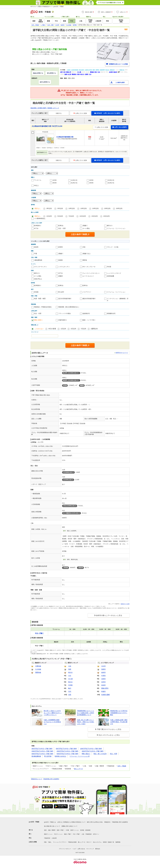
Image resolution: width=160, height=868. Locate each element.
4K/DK (91, 183)
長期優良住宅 (111, 313)
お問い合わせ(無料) (120, 127)
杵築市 (103, 691)
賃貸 (45, 830)
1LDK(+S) (74, 180)
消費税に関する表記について (69, 826)
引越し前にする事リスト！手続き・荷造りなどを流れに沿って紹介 (86, 722)
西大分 (70, 682)
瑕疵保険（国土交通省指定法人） (69, 307)
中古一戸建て (77, 834)
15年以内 (83, 208)
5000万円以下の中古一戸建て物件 (67, 754)
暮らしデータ (78, 769)
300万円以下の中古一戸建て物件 (42, 749)
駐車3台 (85, 285)
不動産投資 (88, 834)
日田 (70, 695)
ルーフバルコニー (88, 276)
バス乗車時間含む (40, 218)
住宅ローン (96, 834)
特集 (45, 842)
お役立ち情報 (33, 842)
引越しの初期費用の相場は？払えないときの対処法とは (52, 722)
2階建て (85, 226)
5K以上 (36, 185)
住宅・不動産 (122, 766)
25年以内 (107, 208)
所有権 (36, 292)
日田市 (103, 679)
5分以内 (60, 216)
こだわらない (39, 329)
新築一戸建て (68, 834)
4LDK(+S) (111, 183)
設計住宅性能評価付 (65, 299)
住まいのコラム (97, 842)
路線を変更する (38, 73)
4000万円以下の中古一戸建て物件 (42, 754)
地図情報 (118, 842)
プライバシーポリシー (65, 849)
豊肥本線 (38, 672)
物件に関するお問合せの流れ (95, 822)
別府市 (103, 669)
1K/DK (55, 180)
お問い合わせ (81, 849)
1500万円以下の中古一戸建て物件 (42, 751)
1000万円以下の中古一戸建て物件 (91, 749)
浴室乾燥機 (110, 276)
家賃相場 (88, 830)
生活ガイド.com (125, 604)
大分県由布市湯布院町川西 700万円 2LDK (47, 126)
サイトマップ (90, 849)
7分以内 (71, 216)
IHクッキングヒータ (89, 267)
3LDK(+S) (74, 183)
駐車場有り (38, 226)
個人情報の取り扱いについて (52, 826)
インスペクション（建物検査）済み (118, 299)
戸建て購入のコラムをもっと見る (109, 729)
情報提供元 (107, 822)
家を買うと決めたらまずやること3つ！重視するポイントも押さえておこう (53, 713)
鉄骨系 (61, 247)
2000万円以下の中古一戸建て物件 (67, 751)
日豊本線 (38, 666)
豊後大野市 (105, 688)
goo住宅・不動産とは (50, 822)
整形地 (85, 260)
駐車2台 (61, 226)
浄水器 (109, 267)
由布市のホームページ (122, 353)
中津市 (103, 676)
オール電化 (86, 228)
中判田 (70, 685)
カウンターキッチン (41, 267)
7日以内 (83, 329)
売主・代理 (62, 228)
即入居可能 (48, 756)
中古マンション (58, 834)
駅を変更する (52, 73)
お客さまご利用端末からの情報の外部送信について (71, 822)
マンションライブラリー (60, 842)
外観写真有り (63, 320)
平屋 (36, 254)
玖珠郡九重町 (106, 695)
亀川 (70, 688)
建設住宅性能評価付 (89, 299)
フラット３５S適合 (65, 313)
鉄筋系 (36, 247)
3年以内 (49, 208)
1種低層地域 (38, 260)
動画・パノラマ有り (89, 320)
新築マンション (48, 834)
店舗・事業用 (52, 830)
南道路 (61, 260)
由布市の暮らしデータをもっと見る (109, 615)
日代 (70, 691)
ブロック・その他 (113, 247)
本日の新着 (52, 329)
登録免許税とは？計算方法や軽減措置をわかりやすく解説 (119, 713)
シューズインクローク (114, 273)
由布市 (103, 672)
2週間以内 (94, 329)
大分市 (103, 666)
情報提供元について (37, 779)
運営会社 (98, 849)
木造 (84, 247)
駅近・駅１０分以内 (100, 754)
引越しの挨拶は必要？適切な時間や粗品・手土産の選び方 (119, 722)
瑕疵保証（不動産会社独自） (43, 307)
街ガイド (89, 842)
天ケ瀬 (70, 679)
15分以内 (95, 216)
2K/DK (91, 180)
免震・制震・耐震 (40, 299)
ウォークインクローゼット (91, 273)
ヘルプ (74, 849)
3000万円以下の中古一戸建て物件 (93, 751)
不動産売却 (47, 838)
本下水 (36, 228)
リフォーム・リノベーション (116, 228)
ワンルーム (38, 180)
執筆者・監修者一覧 (108, 842)
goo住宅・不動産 (34, 822)
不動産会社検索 (72, 842)
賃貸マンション (75, 830)
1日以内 (63, 329)
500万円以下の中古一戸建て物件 (66, 749)
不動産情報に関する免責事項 (51, 779)
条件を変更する (45, 82)
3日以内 (73, 329)
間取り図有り (38, 320)
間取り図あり (86, 754)
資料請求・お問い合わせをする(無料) (107, 113)
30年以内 (119, 208)
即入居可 (61, 292)
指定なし (38, 208)
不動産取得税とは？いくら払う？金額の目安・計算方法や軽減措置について (86, 713)
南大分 (70, 672)
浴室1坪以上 (38, 279)
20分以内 (106, 216)
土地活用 (54, 838)
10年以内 (72, 208)
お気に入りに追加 (80, 113)
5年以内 (60, 208)
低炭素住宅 (86, 313)
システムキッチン (64, 267)
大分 (70, 676)
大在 (70, 666)
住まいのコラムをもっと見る (109, 735)
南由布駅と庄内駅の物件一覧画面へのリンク (45, 108)
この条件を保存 (120, 82)
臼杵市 (103, 682)
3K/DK (55, 183)
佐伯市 (103, 685)
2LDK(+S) (111, 180)
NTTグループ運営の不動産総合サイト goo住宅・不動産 (47, 6)
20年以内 (95, 208)
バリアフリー (87, 292)
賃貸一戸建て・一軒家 (63, 830)
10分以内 (83, 216)
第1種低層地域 (36, 756)
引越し (50, 842)
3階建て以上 (87, 254)
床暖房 (61, 276)
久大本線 (38, 669)
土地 (83, 834)
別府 (70, 669)
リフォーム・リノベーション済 (79, 756)
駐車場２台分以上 (61, 756)
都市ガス (110, 226)
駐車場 (82, 830)
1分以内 (49, 216)
